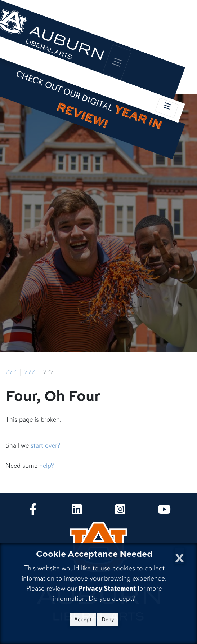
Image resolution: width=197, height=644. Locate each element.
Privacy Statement (107, 588)
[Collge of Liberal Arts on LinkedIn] (77, 512)
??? (11, 372)
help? (46, 466)
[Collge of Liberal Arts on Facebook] (33, 512)
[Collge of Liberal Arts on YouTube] (164, 512)
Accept (83, 619)
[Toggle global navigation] (117, 62)
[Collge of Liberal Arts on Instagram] (120, 512)
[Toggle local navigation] (167, 108)
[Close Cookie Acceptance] (180, 556)
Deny (108, 619)
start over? (45, 445)
